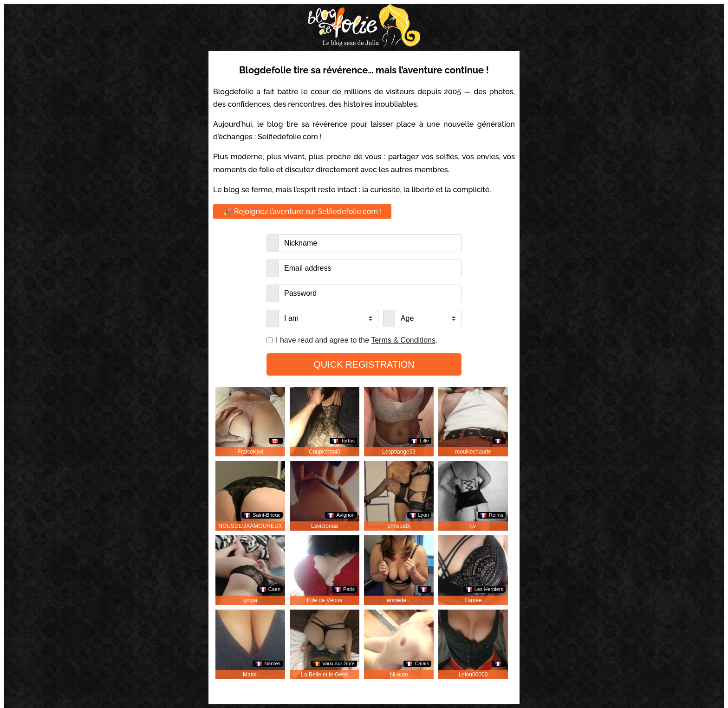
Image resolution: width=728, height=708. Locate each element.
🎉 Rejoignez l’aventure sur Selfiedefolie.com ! (302, 211)
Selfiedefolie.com (288, 137)
